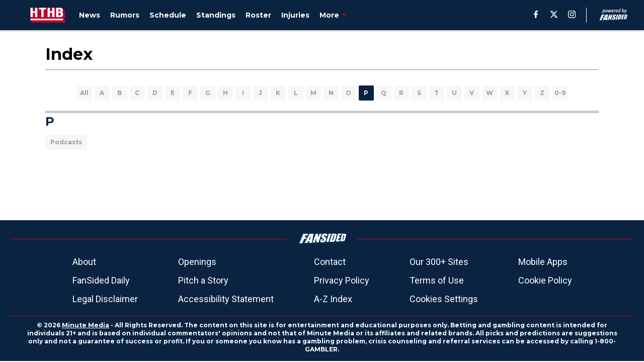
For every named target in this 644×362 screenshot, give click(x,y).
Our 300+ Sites (439, 262)
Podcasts (66, 142)
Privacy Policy (342, 280)
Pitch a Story (203, 280)
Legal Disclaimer (105, 299)
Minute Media (86, 325)
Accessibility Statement (226, 299)
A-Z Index (333, 299)
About (84, 262)
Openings (197, 262)
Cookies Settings (444, 299)
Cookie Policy (545, 280)
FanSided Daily (101, 280)
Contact (330, 262)
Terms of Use (437, 280)
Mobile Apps (543, 262)
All (84, 93)
